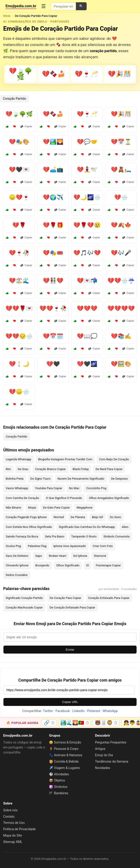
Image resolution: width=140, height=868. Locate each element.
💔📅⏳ (121, 142)
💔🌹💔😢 (87, 225)
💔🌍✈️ (53, 197)
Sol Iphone (80, 556)
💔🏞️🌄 (53, 142)
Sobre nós (10, 810)
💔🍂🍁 (121, 225)
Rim (8, 469)
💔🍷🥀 (19, 253)
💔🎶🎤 (121, 253)
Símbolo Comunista (117, 536)
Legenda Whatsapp (18, 459)
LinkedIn (78, 711)
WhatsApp (110, 711)
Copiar (26, 126)
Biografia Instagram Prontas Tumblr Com (65, 459)
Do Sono (115, 517)
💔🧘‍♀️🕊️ (87, 170)
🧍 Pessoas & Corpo (64, 749)
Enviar (70, 650)
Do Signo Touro (40, 479)
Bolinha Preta (15, 479)
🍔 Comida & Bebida (64, 761)
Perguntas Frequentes (111, 742)
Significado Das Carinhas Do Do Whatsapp (87, 527)
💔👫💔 (53, 281)
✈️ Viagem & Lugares (64, 768)
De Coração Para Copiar (66, 598)
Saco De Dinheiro (17, 556)
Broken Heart (57, 556)
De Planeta (78, 517)
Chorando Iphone (17, 565)
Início (7, 16)
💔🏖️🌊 (19, 281)
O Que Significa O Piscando (64, 498)
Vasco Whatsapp (17, 488)
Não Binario (13, 508)
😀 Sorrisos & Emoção (65, 742)
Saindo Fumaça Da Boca (22, 536)
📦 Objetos (57, 780)
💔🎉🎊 (121, 114)
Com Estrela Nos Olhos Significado (29, 527)
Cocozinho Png (96, 488)
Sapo (39, 556)
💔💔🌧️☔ (121, 281)
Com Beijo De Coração (114, 459)
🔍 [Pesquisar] (81, 6)
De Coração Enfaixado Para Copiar (72, 607)
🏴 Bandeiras (59, 793)
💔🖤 (53, 364)
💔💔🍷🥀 (53, 308)
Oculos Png (13, 546)
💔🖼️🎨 (121, 364)
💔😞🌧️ (19, 392)
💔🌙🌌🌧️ (87, 197)
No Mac (74, 488)
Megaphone (84, 508)
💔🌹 (19, 225)
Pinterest (94, 711)
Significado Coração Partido (24, 598)
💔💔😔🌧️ (19, 336)
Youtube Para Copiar (48, 488)
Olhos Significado (68, 565)
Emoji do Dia (104, 755)
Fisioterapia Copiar (108, 565)
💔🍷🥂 (87, 114)
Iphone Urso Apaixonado (70, 546)
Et (88, 565)
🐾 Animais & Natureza (66, 755)
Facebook (63, 711)
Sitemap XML (13, 842)
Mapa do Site (13, 835)
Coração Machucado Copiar (24, 607)
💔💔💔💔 (121, 308)
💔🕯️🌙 (19, 364)
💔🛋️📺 (53, 170)
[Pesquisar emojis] (63, 6)
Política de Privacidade (19, 829)
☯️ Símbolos (58, 787)
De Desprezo (119, 479)
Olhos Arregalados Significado (109, 498)
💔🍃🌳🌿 (19, 114)
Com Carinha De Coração (22, 498)
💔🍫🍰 (53, 114)
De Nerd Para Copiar (109, 469)
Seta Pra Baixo (55, 536)
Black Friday (81, 469)
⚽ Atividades (59, 774)
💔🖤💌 (19, 170)
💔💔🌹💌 (19, 308)
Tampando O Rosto (84, 536)
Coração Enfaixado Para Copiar (109, 598)
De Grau (23, 469)
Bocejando (42, 565)
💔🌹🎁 (53, 225)
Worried (59, 517)
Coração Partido (14, 99)
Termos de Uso (14, 823)
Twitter (48, 711)
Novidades (103, 768)
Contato (9, 817)
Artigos (100, 749)
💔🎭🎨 (19, 142)
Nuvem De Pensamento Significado (81, 479)
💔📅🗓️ (53, 336)
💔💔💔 (87, 308)
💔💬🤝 (87, 142)
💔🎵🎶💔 (87, 253)
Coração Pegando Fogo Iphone (26, 517)
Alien (125, 527)
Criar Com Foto (103, 546)
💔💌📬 (87, 281)
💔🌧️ (121, 197)
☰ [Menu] (44, 6)
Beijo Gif (97, 517)
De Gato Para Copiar (56, 508)
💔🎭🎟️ (53, 253)
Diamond (100, 556)
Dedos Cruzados (17, 575)
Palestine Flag (37, 546)
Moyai (32, 508)
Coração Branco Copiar (51, 469)
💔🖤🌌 (87, 364)
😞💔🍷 (19, 197)
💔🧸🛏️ (121, 170)
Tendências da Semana (112, 761)
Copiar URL (70, 702)
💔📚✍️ (121, 336)
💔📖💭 (87, 336)
